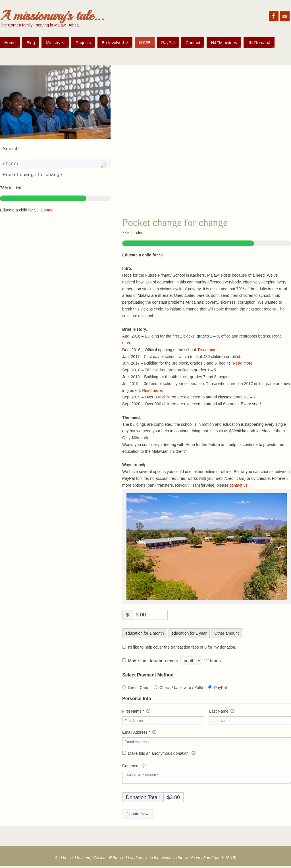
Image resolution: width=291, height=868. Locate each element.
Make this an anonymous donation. (159, 754)
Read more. (243, 363)
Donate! (48, 210)
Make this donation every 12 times (174, 661)
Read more (208, 350)
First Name (136, 711)
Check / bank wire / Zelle (181, 688)
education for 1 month (145, 633)
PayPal (220, 688)
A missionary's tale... (52, 16)
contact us (238, 485)
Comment (134, 766)
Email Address (139, 733)
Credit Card (138, 688)
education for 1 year (189, 633)
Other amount (226, 633)
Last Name (222, 711)
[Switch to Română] (259, 43)
